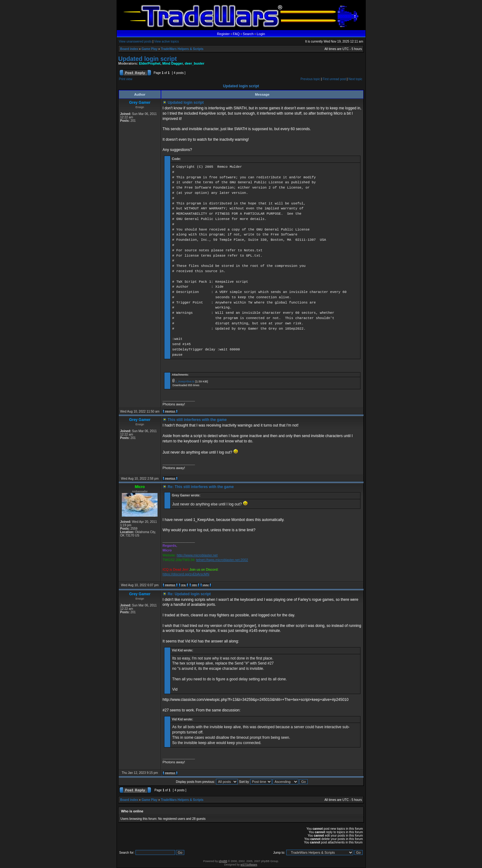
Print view (126, 79)
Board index (129, 49)
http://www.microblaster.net (197, 555)
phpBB (223, 861)
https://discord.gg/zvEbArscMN (186, 574)
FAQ (236, 34)
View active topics (166, 41)
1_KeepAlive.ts (185, 381)
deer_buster (194, 63)
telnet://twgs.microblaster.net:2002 (222, 560)
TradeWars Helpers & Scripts (182, 49)
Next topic (355, 79)
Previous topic (310, 79)
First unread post (334, 79)
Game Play (149, 49)
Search (248, 34)
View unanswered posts (135, 41)
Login (261, 34)
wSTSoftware (249, 865)
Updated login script (148, 59)
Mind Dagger (172, 63)
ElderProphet (150, 63)
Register (223, 34)
